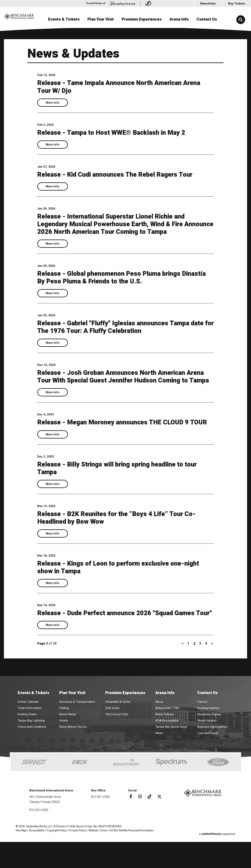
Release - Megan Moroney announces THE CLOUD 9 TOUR (120, 442)
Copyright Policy (57, 860)
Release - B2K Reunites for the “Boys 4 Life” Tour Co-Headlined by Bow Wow (124, 541)
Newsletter (208, 4)
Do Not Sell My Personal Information (132, 860)
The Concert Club (117, 744)
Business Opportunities (212, 756)
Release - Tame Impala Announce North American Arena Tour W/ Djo (117, 87)
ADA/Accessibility (167, 750)
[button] (241, 20)
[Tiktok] (148, 826)
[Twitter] (158, 826)
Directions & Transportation (77, 731)
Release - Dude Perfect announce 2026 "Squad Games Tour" (124, 640)
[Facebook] (129, 826)
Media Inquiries (207, 750)
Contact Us (207, 19)
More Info (53, 103)
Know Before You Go (73, 756)
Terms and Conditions (32, 756)
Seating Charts (27, 744)
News (159, 762)
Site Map (21, 860)
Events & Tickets (64, 19)
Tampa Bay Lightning (31, 750)
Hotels (64, 750)
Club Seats (112, 737)
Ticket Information (30, 737)
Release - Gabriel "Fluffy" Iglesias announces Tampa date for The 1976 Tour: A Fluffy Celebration (121, 335)
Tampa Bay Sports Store (171, 756)
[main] (125, 368)
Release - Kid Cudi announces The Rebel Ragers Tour (123, 175)
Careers (202, 731)
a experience (217, 860)
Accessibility (37, 860)
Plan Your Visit (101, 19)
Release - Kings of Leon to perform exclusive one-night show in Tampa (118, 590)
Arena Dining (67, 744)
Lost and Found (208, 762)
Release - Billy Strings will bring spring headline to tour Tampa (119, 491)
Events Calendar (28, 731)
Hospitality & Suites (118, 731)
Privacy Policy (78, 860)
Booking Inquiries (208, 737)
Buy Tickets (237, 4)
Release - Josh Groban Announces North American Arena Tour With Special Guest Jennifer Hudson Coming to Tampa (119, 388)
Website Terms (98, 860)
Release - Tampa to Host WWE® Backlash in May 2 (119, 133)
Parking (64, 737)
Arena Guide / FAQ (167, 737)
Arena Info (179, 19)
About (159, 731)
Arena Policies (165, 744)
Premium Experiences (142, 19)
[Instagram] (139, 826)
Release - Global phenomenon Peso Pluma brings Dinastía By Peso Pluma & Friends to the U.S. (116, 285)
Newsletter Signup (209, 744)
